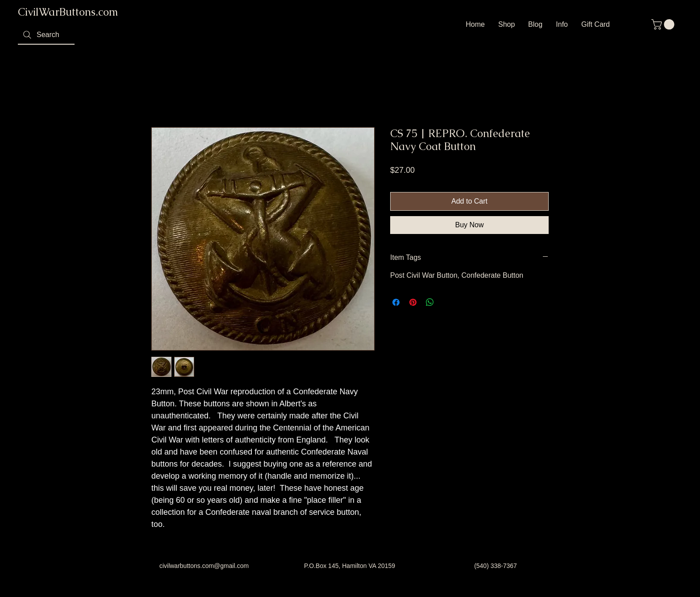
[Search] (46, 35)
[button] (664, 24)
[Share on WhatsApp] (430, 302)
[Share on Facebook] (396, 302)
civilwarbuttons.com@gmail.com (204, 566)
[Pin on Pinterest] (413, 302)
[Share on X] (447, 302)
